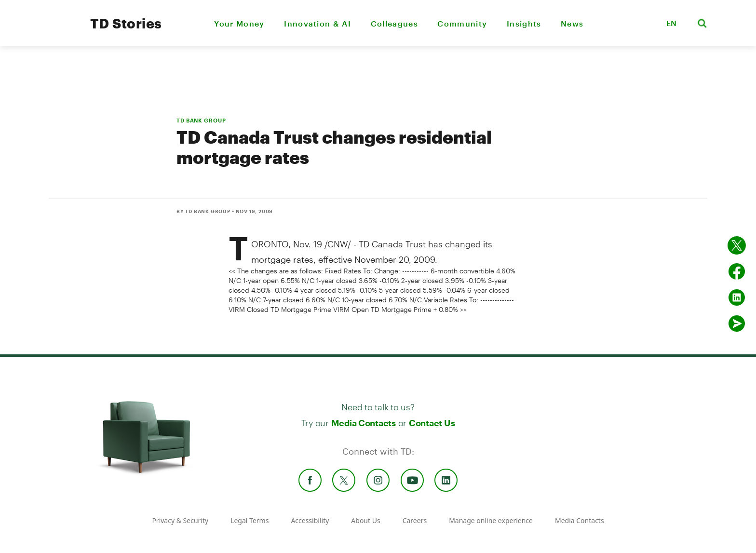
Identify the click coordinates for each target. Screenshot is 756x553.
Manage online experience (491, 520)
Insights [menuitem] (524, 23)
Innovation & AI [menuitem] (317, 23)
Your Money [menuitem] (239, 23)
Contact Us (432, 423)
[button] (647, 23)
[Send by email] (737, 324)
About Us (365, 520)
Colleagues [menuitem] (394, 23)
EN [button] (671, 23)
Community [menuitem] (462, 23)
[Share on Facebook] (737, 271)
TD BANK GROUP (201, 120)
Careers (415, 520)
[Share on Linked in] (737, 297)
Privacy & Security (180, 520)
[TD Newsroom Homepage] (61, 32)
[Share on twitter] (737, 245)
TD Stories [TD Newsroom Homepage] (126, 23)
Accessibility (310, 520)
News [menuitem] (572, 23)
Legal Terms (250, 520)
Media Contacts (364, 423)
